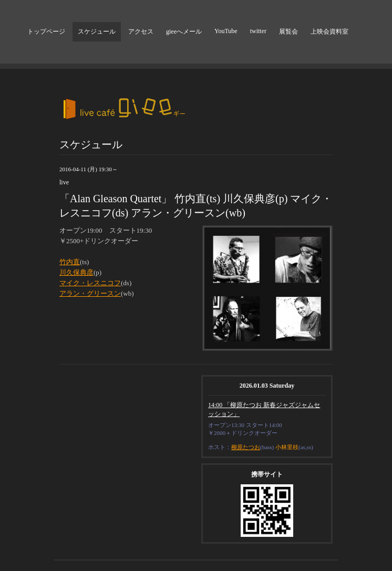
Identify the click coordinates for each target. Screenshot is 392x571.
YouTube (226, 31)
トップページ (46, 32)
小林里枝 (287, 447)
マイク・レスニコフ (90, 283)
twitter (258, 31)
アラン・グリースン (90, 293)
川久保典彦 (76, 272)
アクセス (141, 32)
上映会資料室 (329, 32)
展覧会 (288, 32)
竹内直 (70, 262)
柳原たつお (246, 447)
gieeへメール (184, 32)
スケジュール (97, 32)
